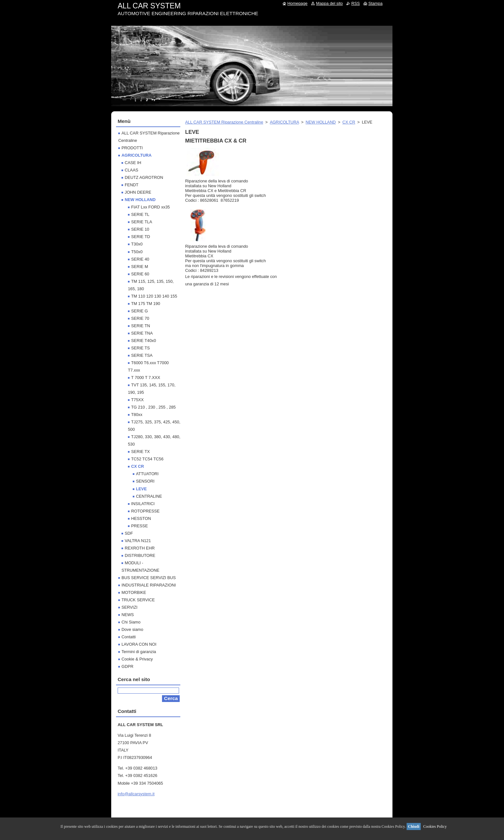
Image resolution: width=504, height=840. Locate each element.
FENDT (132, 185)
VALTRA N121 (138, 541)
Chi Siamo (131, 622)
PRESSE (139, 526)
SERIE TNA (142, 333)
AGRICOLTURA (284, 122)
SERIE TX (140, 452)
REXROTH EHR (140, 548)
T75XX (137, 400)
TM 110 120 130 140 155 (154, 296)
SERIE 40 (140, 259)
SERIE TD (141, 237)
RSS (355, 3)
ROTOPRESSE (145, 511)
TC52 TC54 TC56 (147, 459)
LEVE (141, 489)
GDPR (127, 666)
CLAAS (131, 170)
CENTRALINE (149, 496)
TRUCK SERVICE (138, 600)
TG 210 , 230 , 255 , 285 (153, 407)
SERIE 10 (140, 229)
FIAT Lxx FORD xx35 (150, 207)
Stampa (375, 3)
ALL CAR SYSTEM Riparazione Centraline (224, 122)
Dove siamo (132, 629)
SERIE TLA (142, 222)
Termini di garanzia (139, 652)
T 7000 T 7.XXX (146, 378)
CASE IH (133, 163)
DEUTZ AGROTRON (144, 177)
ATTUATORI (147, 474)
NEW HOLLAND (321, 122)
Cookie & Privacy (137, 659)
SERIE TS (140, 348)
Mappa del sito (329, 3)
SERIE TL (140, 214)
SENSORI (145, 481)
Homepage (297, 3)
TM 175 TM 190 (146, 304)
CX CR (349, 122)
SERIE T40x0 (144, 341)
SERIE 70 (140, 318)
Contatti (129, 637)
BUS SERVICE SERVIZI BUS (149, 578)
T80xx (137, 415)
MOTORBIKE (134, 592)
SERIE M (140, 267)
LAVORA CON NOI (139, 644)
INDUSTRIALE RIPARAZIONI (149, 585)
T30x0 (137, 244)
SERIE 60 (140, 274)
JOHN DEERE (138, 192)
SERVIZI (130, 607)
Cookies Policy (435, 826)
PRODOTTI (132, 148)
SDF (129, 533)
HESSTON (141, 518)
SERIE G (139, 311)
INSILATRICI (143, 504)
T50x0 (137, 252)
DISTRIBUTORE (140, 555)
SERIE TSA (142, 355)
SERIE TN (141, 326)
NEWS (128, 615)
